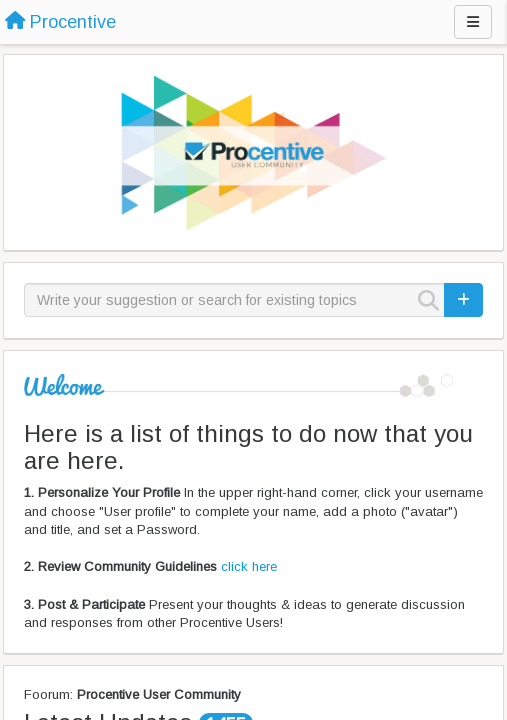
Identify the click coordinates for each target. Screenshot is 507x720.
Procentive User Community (159, 694)
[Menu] (473, 22)
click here (249, 566)
